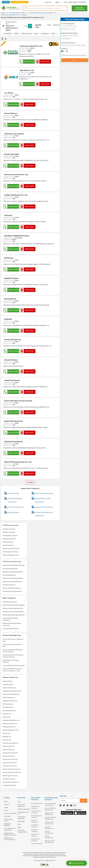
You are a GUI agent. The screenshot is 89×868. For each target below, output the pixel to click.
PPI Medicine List (8, 707)
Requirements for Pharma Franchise (11, 661)
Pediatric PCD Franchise (35, 835)
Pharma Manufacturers (49, 837)
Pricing (6, 2)
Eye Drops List (7, 740)
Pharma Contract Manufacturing (13, 608)
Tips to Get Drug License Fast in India (12, 645)
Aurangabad (45, 33)
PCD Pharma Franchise (10, 602)
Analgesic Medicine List (10, 701)
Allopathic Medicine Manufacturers (50, 818)
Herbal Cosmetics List (9, 688)
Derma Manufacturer (9, 575)
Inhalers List (6, 717)
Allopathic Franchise (9, 532)
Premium (56, 25)
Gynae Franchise (8, 545)
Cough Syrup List (8, 684)
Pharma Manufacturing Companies (14, 615)
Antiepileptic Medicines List (11, 720)
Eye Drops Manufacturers (11, 629)
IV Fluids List (6, 733)
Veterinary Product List (10, 766)
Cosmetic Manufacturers (49, 828)
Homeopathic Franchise (10, 535)
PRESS (19, 827)
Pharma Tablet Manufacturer (12, 588)
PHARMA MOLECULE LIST (23, 813)
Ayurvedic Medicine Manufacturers (51, 809)
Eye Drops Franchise (37, 803)
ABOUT (6, 802)
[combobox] (45, 8)
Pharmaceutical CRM (20, 2)
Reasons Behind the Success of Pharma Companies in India (13, 670)
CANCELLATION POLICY (8, 820)
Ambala (16, 33)
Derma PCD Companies (34, 830)
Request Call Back (76, 863)
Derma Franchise (8, 542)
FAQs (19, 824)
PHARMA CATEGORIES (24, 809)
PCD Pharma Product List (10, 743)
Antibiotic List (7, 737)
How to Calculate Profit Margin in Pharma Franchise (13, 651)
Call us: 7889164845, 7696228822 (75, 2)
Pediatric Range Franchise (11, 555)
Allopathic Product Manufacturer (13, 572)
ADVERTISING (21, 821)
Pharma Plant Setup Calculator (10, 839)
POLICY (6, 810)
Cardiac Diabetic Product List (11, 769)
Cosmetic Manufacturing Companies (10, 619)
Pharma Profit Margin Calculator (10, 834)
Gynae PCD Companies (34, 821)
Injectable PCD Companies (35, 807)
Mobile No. (64, 49)
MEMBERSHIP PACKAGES (8, 825)
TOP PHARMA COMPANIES (21, 818)
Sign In (57, 2)
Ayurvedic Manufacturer (10, 569)
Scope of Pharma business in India (14, 665)
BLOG (19, 802)
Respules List (7, 714)
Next (75, 60)
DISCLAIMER (7, 816)
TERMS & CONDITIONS (10, 813)
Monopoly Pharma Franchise (36, 817)
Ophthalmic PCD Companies (36, 812)
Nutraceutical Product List (11, 782)
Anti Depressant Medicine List (12, 691)
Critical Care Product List (10, 759)
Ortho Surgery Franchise (10, 552)
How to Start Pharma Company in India (13, 640)
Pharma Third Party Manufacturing (13, 565)
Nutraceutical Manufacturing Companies (12, 624)
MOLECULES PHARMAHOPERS (22, 831)
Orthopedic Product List (10, 753)
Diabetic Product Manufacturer (12, 582)
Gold (49, 25)
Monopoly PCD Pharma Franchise (13, 612)
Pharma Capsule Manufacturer (12, 591)
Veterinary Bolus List (9, 727)
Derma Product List (9, 746)
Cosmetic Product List (9, 785)
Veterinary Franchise (9, 539)
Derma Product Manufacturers (49, 823)
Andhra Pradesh (26, 33)
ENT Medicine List (8, 704)
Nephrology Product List (10, 776)
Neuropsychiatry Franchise (11, 548)
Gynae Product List (9, 756)
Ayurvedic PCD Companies (35, 840)
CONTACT (7, 805)
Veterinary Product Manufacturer (13, 578)
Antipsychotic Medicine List (11, 694)
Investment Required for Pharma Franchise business (13, 656)
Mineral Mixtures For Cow (11, 730)
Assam (36, 33)
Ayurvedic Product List (10, 763)
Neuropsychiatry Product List (12, 772)
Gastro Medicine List (9, 697)
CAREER (6, 807)
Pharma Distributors (37, 844)
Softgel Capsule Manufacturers (49, 814)
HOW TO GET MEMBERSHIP (21, 805)
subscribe (84, 801)
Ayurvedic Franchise (9, 529)
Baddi (53, 33)
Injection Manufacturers (49, 832)
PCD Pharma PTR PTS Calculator (10, 829)
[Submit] (25, 8)
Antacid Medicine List (9, 711)
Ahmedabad (8, 33)
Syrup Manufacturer (9, 585)
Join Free (48, 2)
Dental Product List (8, 750)
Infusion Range (7, 681)
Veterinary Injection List (10, 724)
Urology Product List (9, 779)
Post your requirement (79, 8)
